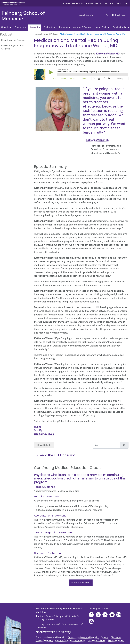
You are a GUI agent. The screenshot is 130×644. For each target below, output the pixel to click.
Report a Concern (116, 640)
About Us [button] (5, 27)
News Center (115, 4)
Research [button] (34, 27)
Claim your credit (81, 583)
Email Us (42, 628)
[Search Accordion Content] (107, 445)
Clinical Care (50, 27)
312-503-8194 (72, 625)
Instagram (119, 615)
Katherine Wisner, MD (108, 54)
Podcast (54, 34)
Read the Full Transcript (55, 455)
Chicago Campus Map (48, 625)
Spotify (38, 431)
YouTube (112, 615)
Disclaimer (116, 637)
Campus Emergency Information (70, 640)
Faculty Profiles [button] (120, 27)
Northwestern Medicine (73, 4)
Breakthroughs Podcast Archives (13, 47)
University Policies (97, 640)
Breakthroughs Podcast (13, 40)
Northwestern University (97, 4)
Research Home (41, 34)
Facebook (91, 615)
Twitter (98, 615)
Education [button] (19, 27)
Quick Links (119, 15)
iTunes (38, 427)
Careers (105, 637)
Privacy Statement (44, 640)
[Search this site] (92, 15)
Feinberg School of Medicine (23, 16)
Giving (126, 4)
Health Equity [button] (101, 27)
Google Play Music (44, 434)
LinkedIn (105, 615)
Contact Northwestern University (83, 637)
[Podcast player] (81, 74)
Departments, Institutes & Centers (75, 27)
